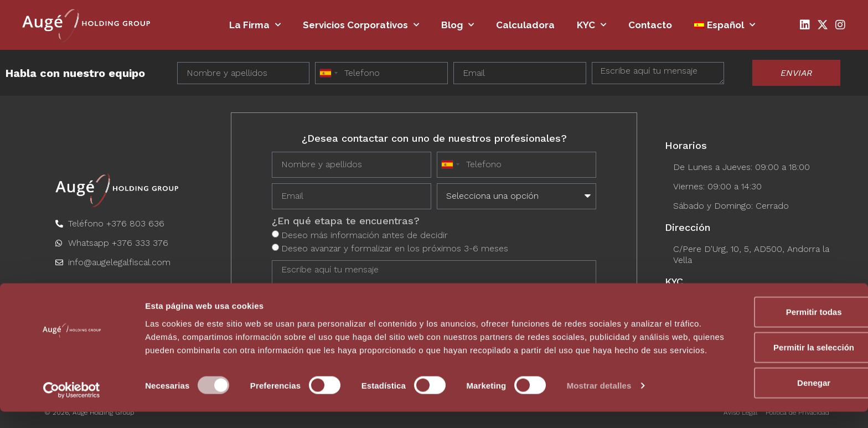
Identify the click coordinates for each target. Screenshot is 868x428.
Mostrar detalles (599, 406)
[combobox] (328, 73)
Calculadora (525, 25)
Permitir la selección (776, 354)
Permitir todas (776, 319)
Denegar (776, 390)
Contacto (650, 25)
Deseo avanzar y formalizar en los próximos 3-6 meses (395, 247)
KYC (591, 25)
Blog (458, 25)
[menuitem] (725, 25)
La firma (255, 25)
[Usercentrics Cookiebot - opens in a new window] (72, 406)
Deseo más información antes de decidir (365, 234)
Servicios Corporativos (361, 25)
